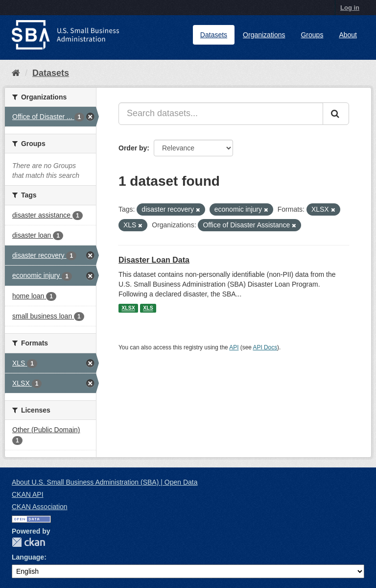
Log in (350, 8)
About (348, 35)
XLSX (128, 308)
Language (28, 557)
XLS (148, 308)
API (234, 347)
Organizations (264, 35)
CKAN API (28, 494)
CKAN (28, 542)
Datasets (214, 35)
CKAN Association (40, 507)
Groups (312, 35)
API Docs (265, 347)
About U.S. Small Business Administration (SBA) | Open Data (105, 482)
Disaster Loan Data (154, 260)
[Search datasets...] (221, 114)
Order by (133, 148)
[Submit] (336, 114)
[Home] (16, 73)
